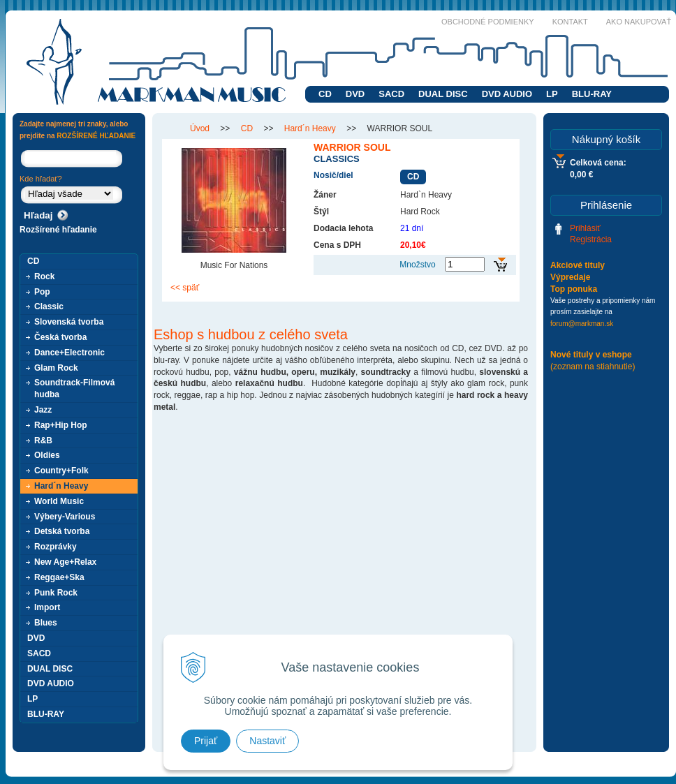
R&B (43, 441)
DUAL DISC (443, 94)
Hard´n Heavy (61, 486)
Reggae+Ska (59, 577)
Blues (46, 623)
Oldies (47, 455)
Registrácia (591, 239)
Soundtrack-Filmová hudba (74, 389)
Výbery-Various (65, 517)
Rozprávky (56, 547)
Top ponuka (574, 289)
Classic (49, 306)
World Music (59, 501)
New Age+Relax (65, 562)
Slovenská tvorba (69, 322)
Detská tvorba (62, 531)
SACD (391, 94)
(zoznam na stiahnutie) (593, 367)
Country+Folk (61, 471)
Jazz (43, 410)
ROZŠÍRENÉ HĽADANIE (96, 136)
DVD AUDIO (507, 94)
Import (47, 607)
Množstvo (417, 265)
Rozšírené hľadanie (58, 230)
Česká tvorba (60, 337)
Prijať (206, 741)
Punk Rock (56, 593)
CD (325, 94)
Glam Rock (56, 368)
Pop (42, 292)
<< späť (185, 288)
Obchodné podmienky (488, 22)
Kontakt (570, 22)
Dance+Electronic (69, 353)
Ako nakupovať (639, 22)
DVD (355, 94)
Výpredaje (570, 277)
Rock (44, 276)
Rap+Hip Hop (61, 425)
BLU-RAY (592, 94)
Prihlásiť (585, 228)
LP (552, 94)
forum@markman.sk (582, 324)
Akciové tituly (578, 265)
